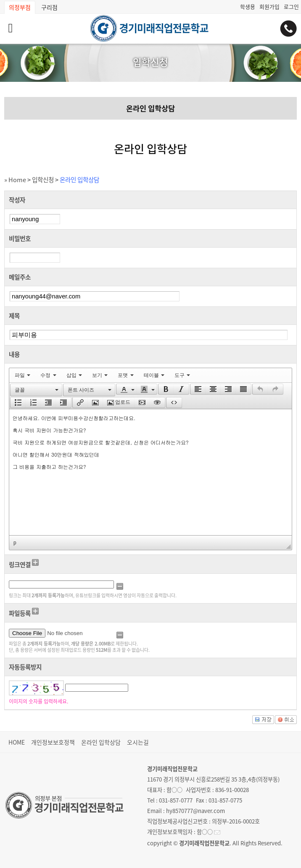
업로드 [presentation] (119, 403)
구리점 (49, 7)
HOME (17, 742)
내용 (14, 354)
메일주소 (20, 277)
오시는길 (138, 742)
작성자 (17, 200)
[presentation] (22, 375)
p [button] (15, 543)
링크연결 (20, 565)
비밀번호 (20, 238)
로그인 (291, 7)
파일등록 (20, 613)
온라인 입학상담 (150, 108)
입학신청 (43, 180)
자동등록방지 (25, 667)
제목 (14, 316)
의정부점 (20, 7)
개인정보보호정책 (53, 742)
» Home (15, 180)
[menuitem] (22, 375)
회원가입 (269, 7)
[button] (36, 390)
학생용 (248, 7)
